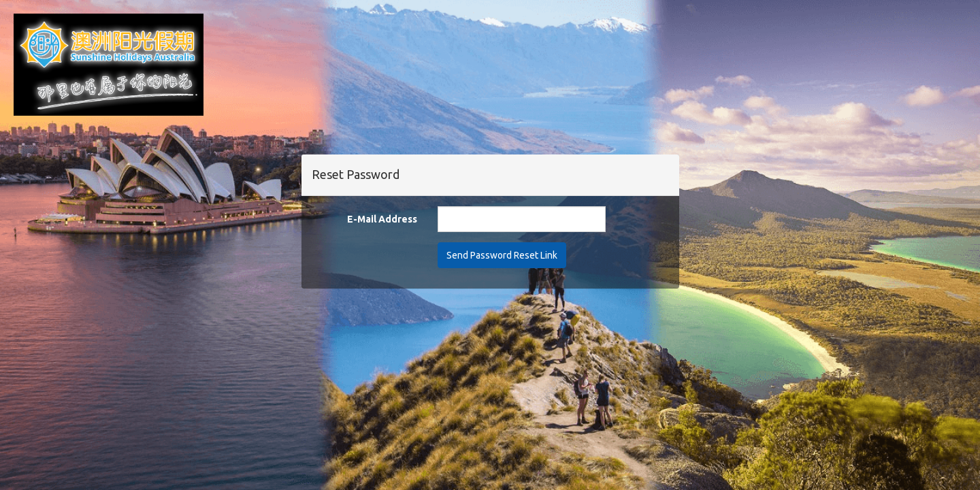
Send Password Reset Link (502, 255)
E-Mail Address (382, 219)
